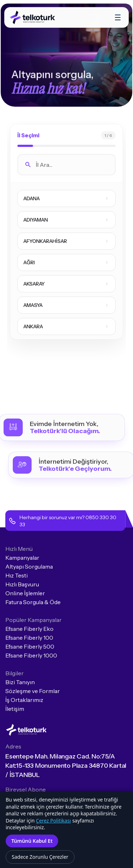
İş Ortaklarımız (24, 700)
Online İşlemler (25, 593)
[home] (33, 17)
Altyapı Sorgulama (29, 566)
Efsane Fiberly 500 (30, 646)
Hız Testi (16, 575)
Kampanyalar (22, 558)
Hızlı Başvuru (22, 584)
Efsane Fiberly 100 (29, 638)
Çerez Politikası (53, 821)
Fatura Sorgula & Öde (33, 602)
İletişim (15, 709)
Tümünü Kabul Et (32, 841)
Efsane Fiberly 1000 (31, 655)
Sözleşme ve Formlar (33, 691)
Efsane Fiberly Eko (29, 629)
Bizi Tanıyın (20, 682)
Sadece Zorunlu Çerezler (40, 857)
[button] (118, 17)
